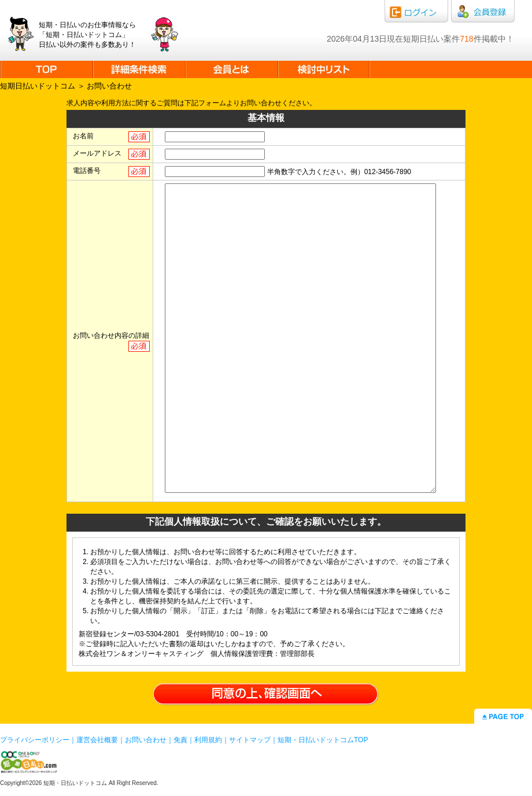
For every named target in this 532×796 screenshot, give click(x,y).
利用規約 (208, 740)
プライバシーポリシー (35, 740)
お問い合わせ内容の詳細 (111, 336)
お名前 (83, 136)
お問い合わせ (146, 740)
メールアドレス (97, 153)
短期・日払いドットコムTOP (323, 740)
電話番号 (87, 171)
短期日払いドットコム (38, 86)
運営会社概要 (97, 740)
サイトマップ (250, 740)
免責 (180, 740)
